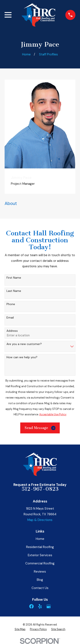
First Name (14, 278)
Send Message (40, 428)
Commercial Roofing (40, 563)
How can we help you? (22, 357)
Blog (40, 580)
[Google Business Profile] (49, 606)
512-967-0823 (40, 489)
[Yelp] (40, 606)
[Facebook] (31, 606)
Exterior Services (40, 555)
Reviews (40, 572)
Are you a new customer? (24, 344)
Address (12, 331)
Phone (11, 304)
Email (10, 318)
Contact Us (40, 588)
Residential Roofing (40, 547)
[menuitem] (20, 629)
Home (40, 539)
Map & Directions (40, 520)
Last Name (14, 291)
